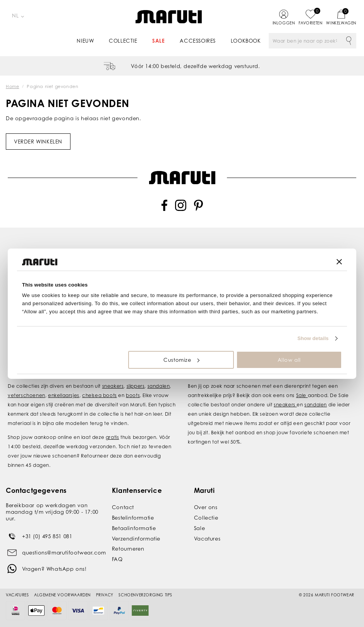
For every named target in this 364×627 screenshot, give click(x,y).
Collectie (123, 41)
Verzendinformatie (136, 539)
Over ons (206, 507)
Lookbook (246, 41)
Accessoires (198, 41)
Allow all (289, 360)
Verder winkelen (38, 142)
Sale (158, 41)
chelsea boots (100, 395)
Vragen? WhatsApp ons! (54, 569)
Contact (123, 507)
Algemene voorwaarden (62, 595)
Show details (313, 338)
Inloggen (284, 23)
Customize (181, 360)
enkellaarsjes (64, 395)
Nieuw (85, 41)
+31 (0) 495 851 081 (47, 536)
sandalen (159, 386)
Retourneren (128, 549)
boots (133, 395)
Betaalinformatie (134, 528)
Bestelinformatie (133, 518)
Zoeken (349, 41)
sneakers (113, 386)
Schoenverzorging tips (145, 595)
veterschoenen (27, 395)
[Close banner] (339, 262)
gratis (112, 437)
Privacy (105, 595)
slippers (136, 386)
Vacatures (207, 539)
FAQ (117, 559)
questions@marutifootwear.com (64, 553)
